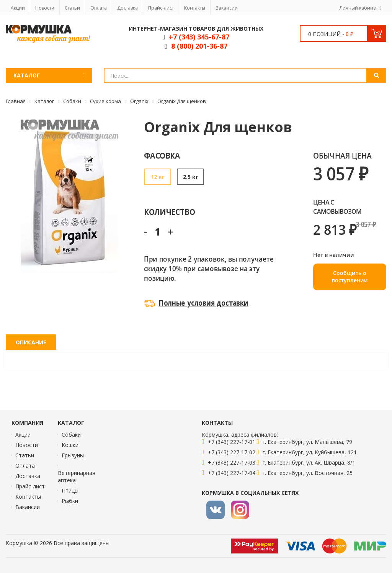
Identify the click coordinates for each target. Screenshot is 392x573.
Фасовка (162, 155)
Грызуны (73, 455)
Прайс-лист (161, 8)
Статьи (72, 8)
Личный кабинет (359, 8)
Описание (31, 342)
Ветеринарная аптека (77, 476)
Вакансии (227, 8)
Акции (18, 8)
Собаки (71, 435)
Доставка (127, 8)
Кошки (70, 445)
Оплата (99, 8)
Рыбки (70, 501)
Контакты (195, 8)
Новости (45, 8)
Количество (169, 212)
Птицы (70, 490)
